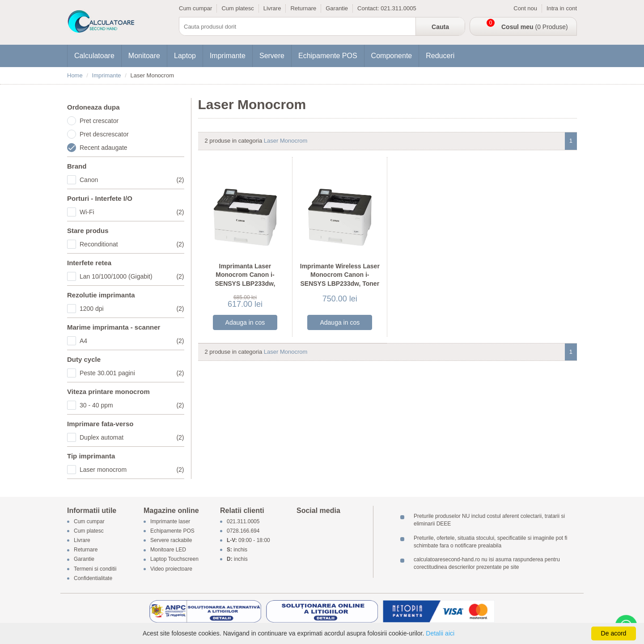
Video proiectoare (171, 569)
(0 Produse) (535, 27)
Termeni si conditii (95, 569)
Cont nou (525, 8)
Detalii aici (440, 633)
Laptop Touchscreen (174, 559)
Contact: (369, 8)
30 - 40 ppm (132, 405)
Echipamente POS (328, 56)
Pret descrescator (104, 134)
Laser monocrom (132, 470)
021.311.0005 (398, 8)
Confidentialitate (93, 578)
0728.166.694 (243, 531)
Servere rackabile (171, 540)
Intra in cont (562, 8)
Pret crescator (99, 121)
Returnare (303, 8)
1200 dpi (132, 309)
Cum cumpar (195, 8)
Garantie (337, 8)
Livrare (272, 8)
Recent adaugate (104, 148)
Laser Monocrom (286, 141)
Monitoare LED (168, 550)
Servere (272, 56)
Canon (132, 180)
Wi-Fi (132, 212)
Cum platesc (237, 8)
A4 (132, 341)
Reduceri (440, 56)
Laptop (185, 56)
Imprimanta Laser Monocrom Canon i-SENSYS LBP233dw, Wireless (245, 279)
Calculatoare (94, 56)
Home (75, 75)
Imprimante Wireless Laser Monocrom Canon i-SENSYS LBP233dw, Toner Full (340, 279)
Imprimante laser (170, 521)
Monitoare (144, 56)
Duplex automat (132, 437)
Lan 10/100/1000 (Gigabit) (132, 276)
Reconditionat (132, 244)
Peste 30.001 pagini (132, 373)
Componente (392, 56)
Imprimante (228, 56)
